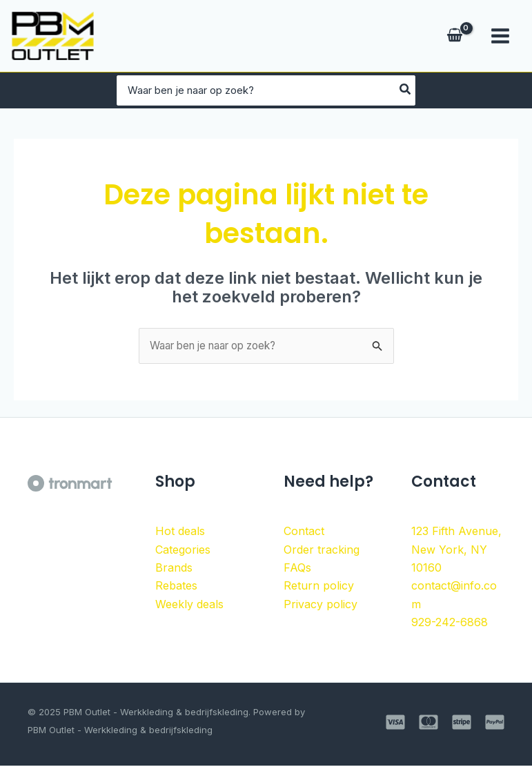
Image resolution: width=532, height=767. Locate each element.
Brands (174, 568)
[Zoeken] (481, 90)
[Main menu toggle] (500, 36)
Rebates (176, 586)
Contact (304, 532)
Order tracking (322, 550)
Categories (183, 550)
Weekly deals (189, 605)
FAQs (297, 568)
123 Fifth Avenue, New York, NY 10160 (456, 550)
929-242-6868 (450, 623)
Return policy (319, 586)
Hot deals (180, 532)
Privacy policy (321, 605)
